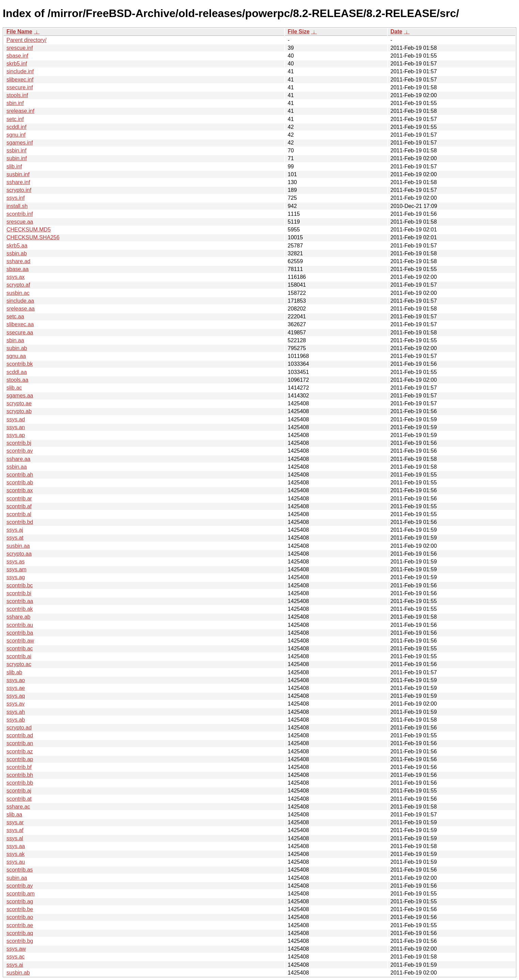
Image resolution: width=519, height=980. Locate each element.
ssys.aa (16, 846)
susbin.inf (18, 174)
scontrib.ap (20, 759)
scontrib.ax (20, 490)
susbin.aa (18, 546)
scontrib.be (20, 909)
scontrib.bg (20, 941)
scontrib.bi (19, 593)
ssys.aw (16, 949)
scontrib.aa (20, 601)
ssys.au (16, 862)
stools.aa (17, 380)
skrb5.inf (17, 64)
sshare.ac (18, 807)
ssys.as (16, 562)
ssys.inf (16, 198)
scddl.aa (17, 372)
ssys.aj (15, 530)
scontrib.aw (20, 641)
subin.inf (17, 158)
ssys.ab (16, 720)
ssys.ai (15, 965)
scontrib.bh (20, 775)
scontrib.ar (19, 499)
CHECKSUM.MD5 (29, 230)
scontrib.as (20, 870)
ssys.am (17, 569)
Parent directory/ (26, 40)
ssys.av (16, 704)
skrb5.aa (17, 246)
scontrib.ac (20, 649)
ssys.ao (16, 680)
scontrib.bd (20, 522)
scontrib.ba (20, 633)
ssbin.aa (17, 467)
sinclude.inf (20, 71)
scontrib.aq (20, 933)
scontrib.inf (20, 214)
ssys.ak (16, 854)
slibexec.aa (20, 324)
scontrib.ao (20, 917)
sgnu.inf (16, 135)
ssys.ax (16, 277)
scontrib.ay (20, 886)
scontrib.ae (20, 925)
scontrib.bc (20, 585)
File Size (299, 32)
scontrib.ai (19, 656)
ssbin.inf (17, 150)
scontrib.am (21, 894)
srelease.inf (20, 111)
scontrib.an (20, 743)
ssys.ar (15, 822)
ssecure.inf (20, 87)
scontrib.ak (20, 609)
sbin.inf (15, 103)
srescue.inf (20, 48)
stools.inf (17, 95)
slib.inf (14, 167)
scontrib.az (20, 751)
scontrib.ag (20, 901)
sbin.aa (15, 340)
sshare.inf (18, 182)
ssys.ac (16, 957)
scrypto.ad (19, 728)
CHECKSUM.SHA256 (33, 237)
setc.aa (15, 316)
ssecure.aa (20, 333)
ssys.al (15, 838)
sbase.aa (18, 269)
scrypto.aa (19, 554)
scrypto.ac (19, 664)
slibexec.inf (20, 80)
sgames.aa (20, 396)
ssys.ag (16, 577)
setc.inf (15, 119)
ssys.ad (16, 419)
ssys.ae (16, 688)
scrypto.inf (19, 190)
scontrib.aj (19, 791)
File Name (19, 32)
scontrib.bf (19, 767)
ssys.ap (16, 435)
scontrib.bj (19, 443)
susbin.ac (18, 293)
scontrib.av (20, 451)
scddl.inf (17, 127)
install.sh (17, 206)
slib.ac (14, 388)
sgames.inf (20, 143)
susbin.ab (18, 973)
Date (396, 32)
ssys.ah (16, 712)
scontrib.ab (20, 483)
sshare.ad (18, 261)
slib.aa (14, 815)
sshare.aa (18, 459)
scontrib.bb (20, 783)
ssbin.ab (17, 253)
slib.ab (14, 672)
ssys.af (15, 830)
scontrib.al (19, 514)
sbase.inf (17, 56)
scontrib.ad (20, 735)
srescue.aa (20, 222)
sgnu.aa (16, 356)
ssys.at (15, 538)
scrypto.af (18, 285)
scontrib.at (19, 799)
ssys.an (16, 427)
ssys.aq (16, 696)
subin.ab (17, 348)
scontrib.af (19, 506)
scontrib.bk (20, 364)
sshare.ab (18, 617)
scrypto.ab (19, 411)
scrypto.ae (19, 403)
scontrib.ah (20, 475)
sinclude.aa (20, 301)
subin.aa (17, 878)
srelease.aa (21, 309)
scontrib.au (20, 625)
